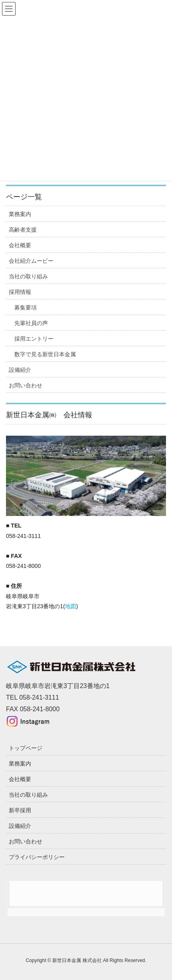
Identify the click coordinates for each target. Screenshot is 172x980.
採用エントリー (34, 339)
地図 (71, 606)
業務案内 (20, 214)
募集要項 (26, 307)
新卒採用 (20, 810)
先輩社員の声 (31, 323)
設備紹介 (20, 370)
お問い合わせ (26, 385)
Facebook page (86, 893)
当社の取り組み (28, 276)
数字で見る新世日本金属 (45, 354)
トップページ (26, 748)
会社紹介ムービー (31, 261)
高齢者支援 (23, 230)
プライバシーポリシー (37, 857)
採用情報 (20, 292)
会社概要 (20, 245)
